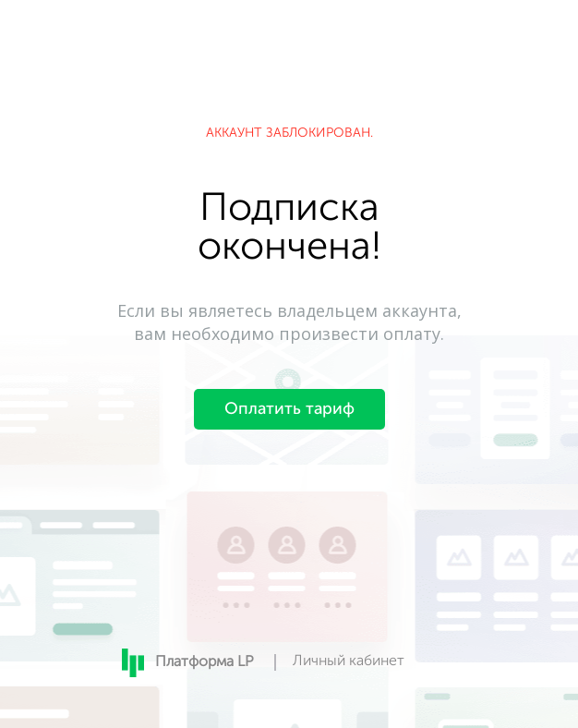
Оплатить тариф (289, 409)
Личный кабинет (349, 661)
